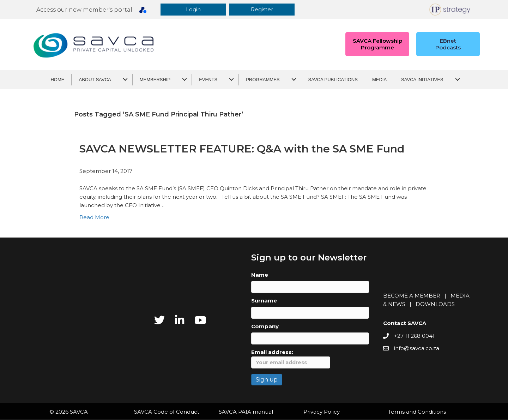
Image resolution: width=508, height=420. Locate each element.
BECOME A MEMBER (412, 296)
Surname (264, 301)
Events (208, 80)
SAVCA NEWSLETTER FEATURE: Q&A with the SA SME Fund (242, 149)
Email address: (291, 359)
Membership (155, 80)
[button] (196, 10)
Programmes (263, 80)
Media (379, 80)
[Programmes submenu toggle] (294, 80)
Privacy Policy (322, 412)
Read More (94, 218)
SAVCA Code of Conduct (167, 412)
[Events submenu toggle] (231, 80)
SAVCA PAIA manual (246, 412)
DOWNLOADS (435, 305)
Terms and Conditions (417, 412)
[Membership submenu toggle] (185, 80)
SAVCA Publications (333, 80)
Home (57, 80)
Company (265, 327)
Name (260, 275)
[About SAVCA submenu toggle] (125, 80)
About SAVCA (95, 80)
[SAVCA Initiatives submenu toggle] (458, 80)
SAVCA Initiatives (422, 80)
